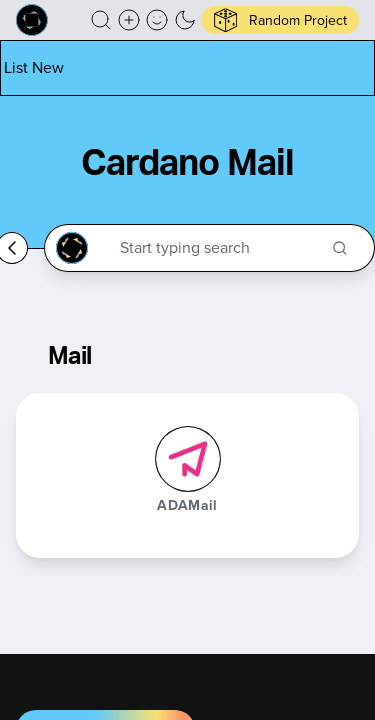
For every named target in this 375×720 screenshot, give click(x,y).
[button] (101, 20)
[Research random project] (280, 20)
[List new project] (34, 67)
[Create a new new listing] (129, 20)
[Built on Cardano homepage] (32, 20)
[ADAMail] (188, 459)
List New (34, 67)
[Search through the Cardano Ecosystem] (218, 248)
